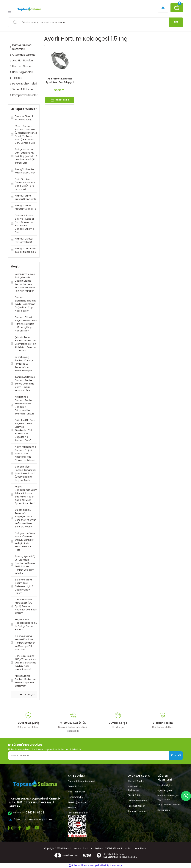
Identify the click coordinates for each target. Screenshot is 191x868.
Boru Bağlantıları (77, 802)
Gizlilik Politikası (136, 795)
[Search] (95, 22)
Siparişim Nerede (137, 811)
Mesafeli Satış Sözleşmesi (135, 788)
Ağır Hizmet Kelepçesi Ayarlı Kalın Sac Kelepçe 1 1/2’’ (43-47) (60, 81)
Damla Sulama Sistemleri (81, 781)
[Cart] (177, 8)
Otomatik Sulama (77, 786)
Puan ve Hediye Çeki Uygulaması (168, 797)
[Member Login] (163, 8)
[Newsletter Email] (95, 756)
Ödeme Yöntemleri (137, 801)
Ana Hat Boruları (77, 792)
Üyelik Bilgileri (165, 790)
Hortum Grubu (75, 797)
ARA (176, 22)
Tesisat (72, 808)
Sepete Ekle (60, 100)
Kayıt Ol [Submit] (176, 755)
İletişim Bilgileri (165, 785)
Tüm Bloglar (28, 694)
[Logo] (29, 9)
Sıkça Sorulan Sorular (169, 805)
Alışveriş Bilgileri (136, 781)
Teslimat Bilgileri (136, 806)
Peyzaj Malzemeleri (78, 813)
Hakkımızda (164, 810)
